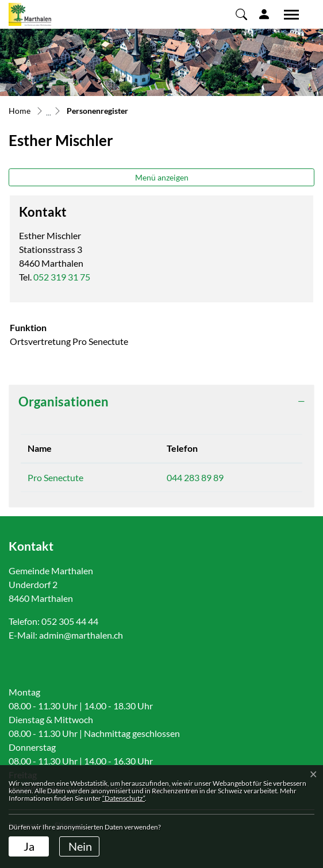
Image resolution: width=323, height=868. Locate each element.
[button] (241, 14)
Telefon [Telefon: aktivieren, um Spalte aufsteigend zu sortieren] (182, 448)
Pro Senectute (55, 477)
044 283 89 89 (195, 477)
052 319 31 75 (62, 277)
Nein (80, 846)
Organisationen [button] (64, 402)
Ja (29, 846)
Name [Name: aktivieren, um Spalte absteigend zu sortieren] (40, 448)
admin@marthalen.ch (81, 635)
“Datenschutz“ (124, 798)
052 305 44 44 (70, 621)
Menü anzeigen (162, 177)
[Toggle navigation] (287, 14)
